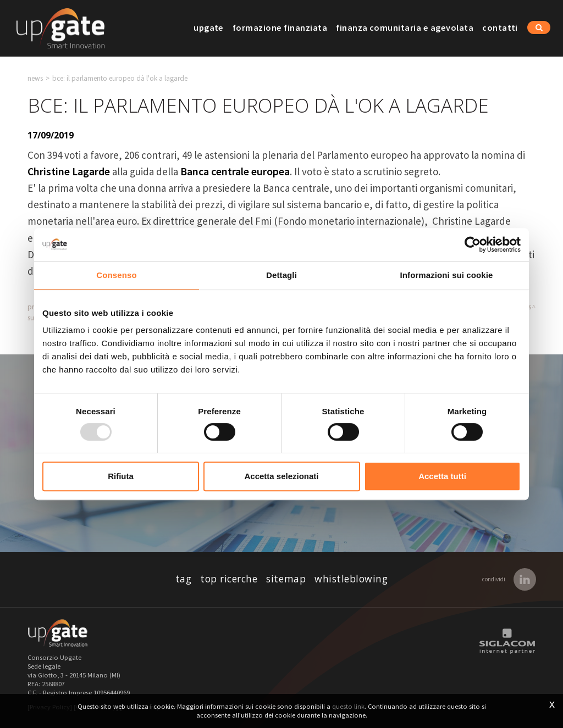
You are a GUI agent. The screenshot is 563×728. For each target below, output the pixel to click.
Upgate (209, 27)
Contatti (500, 27)
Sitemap (286, 579)
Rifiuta (121, 476)
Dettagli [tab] (281, 275)
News (35, 78)
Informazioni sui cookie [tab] (447, 275)
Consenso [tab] (116, 275)
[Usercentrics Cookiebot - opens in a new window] (473, 244)
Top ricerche (229, 579)
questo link (348, 706)
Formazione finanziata (280, 27)
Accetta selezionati (281, 476)
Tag (184, 579)
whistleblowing (351, 579)
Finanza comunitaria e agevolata (405, 27)
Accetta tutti (442, 476)
